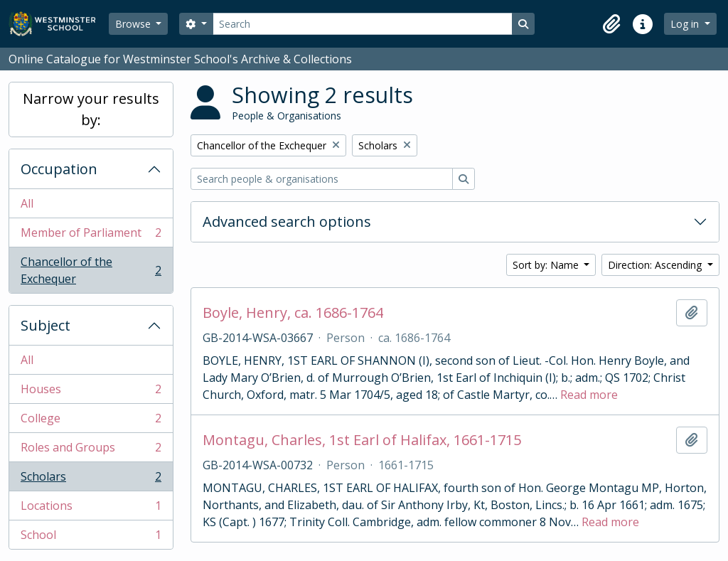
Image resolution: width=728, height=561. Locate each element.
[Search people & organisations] (322, 179)
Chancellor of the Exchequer (91, 270)
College (91, 421)
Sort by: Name (547, 265)
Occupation (59, 169)
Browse (134, 24)
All (27, 203)
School (91, 538)
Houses (91, 392)
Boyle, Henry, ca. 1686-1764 (293, 313)
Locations (91, 509)
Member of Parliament (91, 236)
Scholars (91, 480)
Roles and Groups (91, 450)
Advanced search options (287, 221)
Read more (589, 395)
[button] (611, 24)
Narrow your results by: (91, 109)
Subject (45, 325)
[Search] (363, 24)
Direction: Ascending (656, 265)
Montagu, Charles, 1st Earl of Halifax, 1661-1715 (362, 440)
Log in (686, 24)
